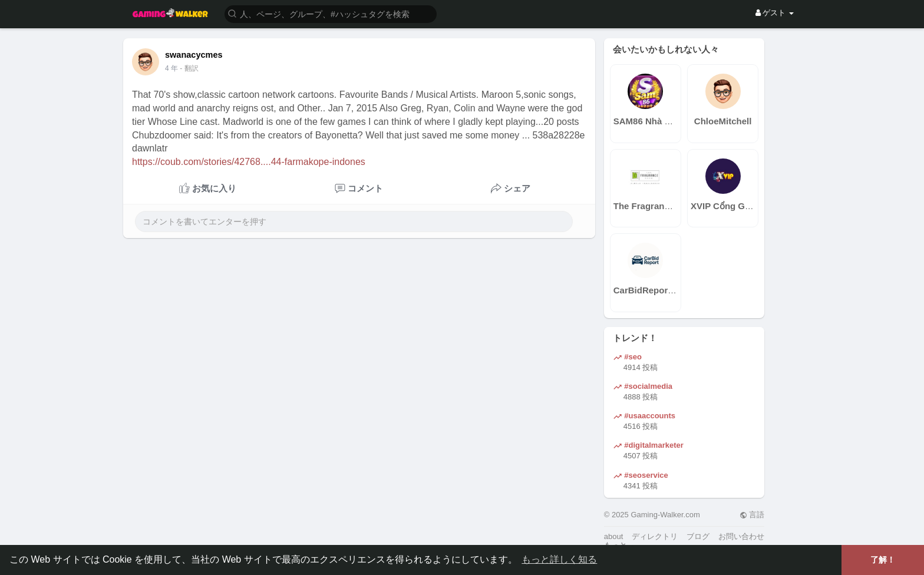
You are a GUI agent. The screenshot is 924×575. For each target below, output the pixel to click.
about (614, 536)
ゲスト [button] (775, 13)
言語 (752, 515)
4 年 (171, 68)
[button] (331, 13)
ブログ (698, 536)
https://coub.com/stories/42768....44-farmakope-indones (249, 162)
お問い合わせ (741, 536)
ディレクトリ (655, 536)
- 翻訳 (189, 68)
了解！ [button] (883, 560)
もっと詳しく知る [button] (559, 559)
